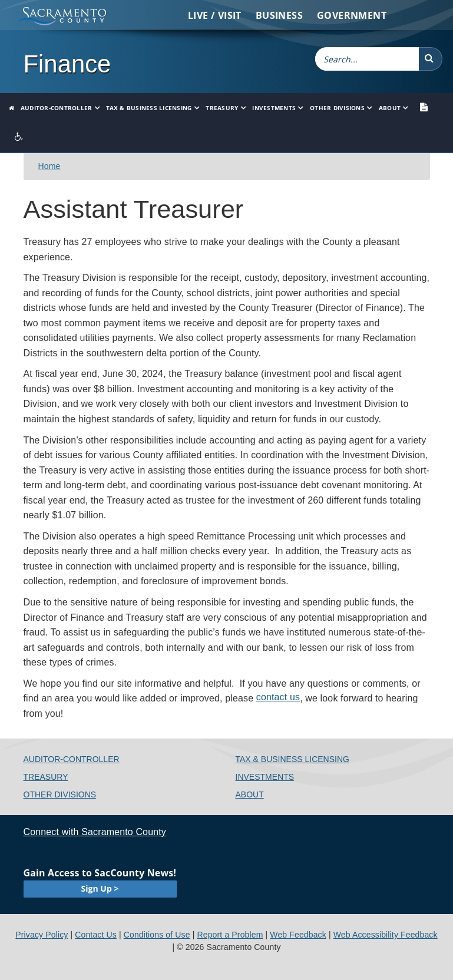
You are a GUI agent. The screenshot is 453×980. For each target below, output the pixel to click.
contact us (278, 697)
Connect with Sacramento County (95, 832)
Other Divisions (337, 108)
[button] (431, 59)
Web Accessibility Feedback (386, 935)
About (390, 108)
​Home (49, 166)
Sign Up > (100, 888)
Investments (274, 108)
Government (352, 15)
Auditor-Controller (57, 108)
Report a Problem (230, 935)
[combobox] (367, 59)
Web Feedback (298, 935)
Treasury (222, 108)
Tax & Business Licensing (149, 108)
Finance (67, 64)
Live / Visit (215, 15)
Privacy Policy (42, 935)
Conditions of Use (157, 935)
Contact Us (96, 935)
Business (279, 15)
